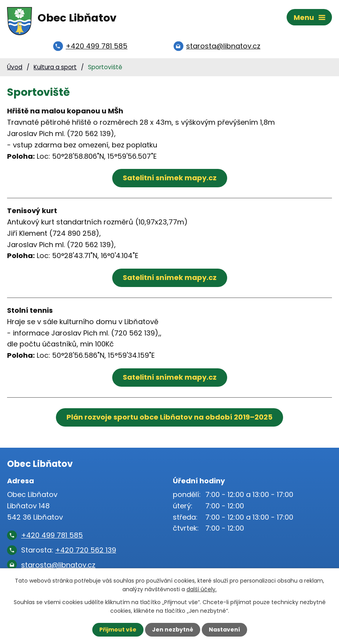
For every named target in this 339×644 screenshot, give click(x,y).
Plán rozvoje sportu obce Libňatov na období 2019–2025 (169, 417)
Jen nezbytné (173, 630)
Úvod (15, 67)
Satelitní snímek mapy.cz (170, 178)
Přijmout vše (118, 630)
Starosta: (69, 550)
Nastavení (224, 630)
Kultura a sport (55, 67)
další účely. (202, 589)
